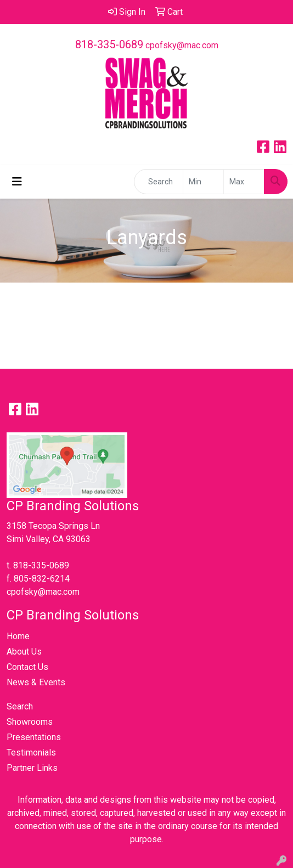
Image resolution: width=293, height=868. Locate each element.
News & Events (36, 682)
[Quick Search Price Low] (203, 182)
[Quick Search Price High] (244, 182)
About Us (24, 652)
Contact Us (27, 667)
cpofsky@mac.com (182, 45)
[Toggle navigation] (17, 182)
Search (20, 706)
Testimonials (31, 753)
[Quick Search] (159, 182)
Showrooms (30, 722)
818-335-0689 (109, 44)
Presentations (34, 737)
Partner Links (32, 768)
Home (18, 636)
